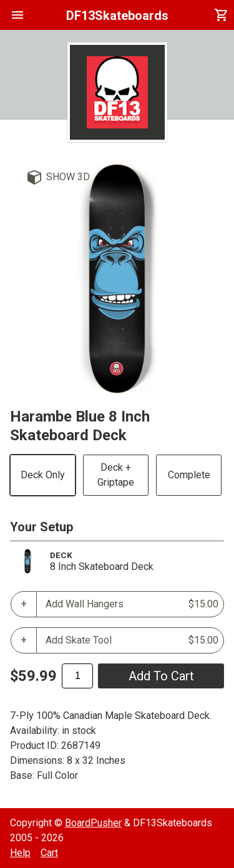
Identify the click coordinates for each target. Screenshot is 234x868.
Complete (189, 475)
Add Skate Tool (132, 640)
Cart (49, 853)
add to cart (161, 676)
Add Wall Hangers (132, 604)
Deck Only (43, 475)
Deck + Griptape (116, 475)
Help (20, 853)
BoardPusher (93, 823)
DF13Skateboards (117, 16)
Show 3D (68, 177)
